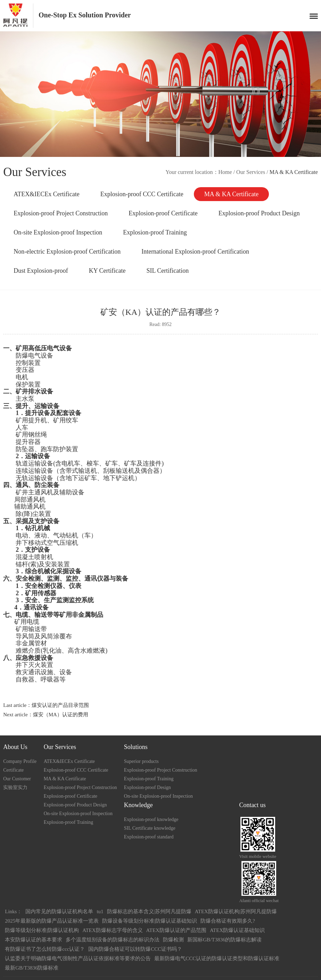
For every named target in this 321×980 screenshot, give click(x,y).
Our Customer (17, 779)
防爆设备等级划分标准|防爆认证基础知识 (150, 921)
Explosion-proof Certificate (163, 213)
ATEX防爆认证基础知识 (237, 930)
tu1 (100, 911)
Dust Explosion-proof (41, 271)
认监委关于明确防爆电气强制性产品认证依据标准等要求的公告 (78, 958)
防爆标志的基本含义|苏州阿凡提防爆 (149, 911)
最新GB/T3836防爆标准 (32, 968)
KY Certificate (107, 271)
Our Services (251, 172)
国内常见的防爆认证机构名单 (59, 911)
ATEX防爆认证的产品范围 (176, 930)
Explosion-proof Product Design (259, 213)
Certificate (13, 770)
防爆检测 (173, 940)
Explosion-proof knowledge (151, 819)
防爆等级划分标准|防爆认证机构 (42, 930)
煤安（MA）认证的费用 (61, 715)
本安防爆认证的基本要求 (34, 940)
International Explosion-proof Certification (195, 252)
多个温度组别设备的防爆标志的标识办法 (113, 940)
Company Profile (20, 761)
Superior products (141, 761)
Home (225, 172)
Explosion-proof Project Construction (61, 213)
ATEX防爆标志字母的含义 (112, 930)
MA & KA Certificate (231, 194)
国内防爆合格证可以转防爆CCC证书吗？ (135, 949)
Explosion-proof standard (149, 837)
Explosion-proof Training (155, 232)
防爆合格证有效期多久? (228, 921)
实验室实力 (15, 787)
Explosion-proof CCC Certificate (142, 194)
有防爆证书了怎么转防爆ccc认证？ (45, 949)
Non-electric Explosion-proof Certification (67, 252)
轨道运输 (28, 463)
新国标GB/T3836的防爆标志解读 (224, 940)
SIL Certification (168, 271)
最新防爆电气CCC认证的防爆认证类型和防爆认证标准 (217, 958)
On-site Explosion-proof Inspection (58, 232)
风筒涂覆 (53, 636)
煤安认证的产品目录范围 (60, 705)
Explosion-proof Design (147, 787)
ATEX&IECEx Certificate (46, 194)
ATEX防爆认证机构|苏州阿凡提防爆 (236, 911)
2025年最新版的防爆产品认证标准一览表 (52, 921)
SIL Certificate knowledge (150, 828)
